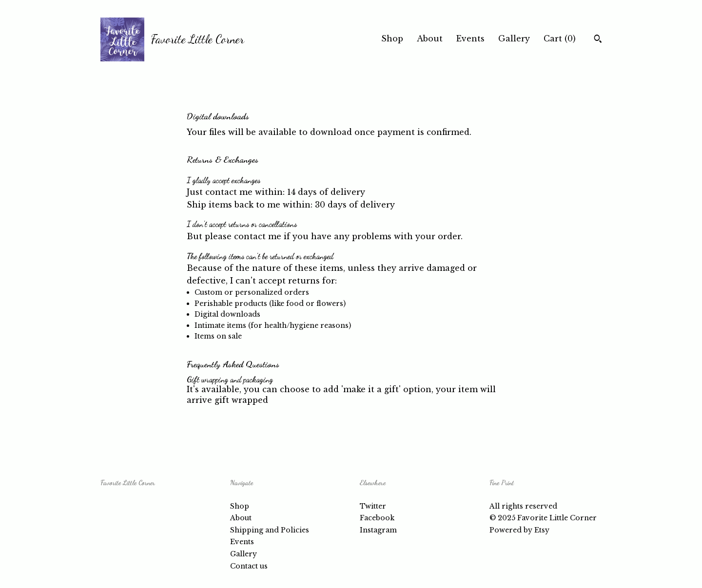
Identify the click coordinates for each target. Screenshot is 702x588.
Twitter (373, 506)
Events (470, 38)
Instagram (378, 530)
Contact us (249, 566)
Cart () (560, 38)
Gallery (514, 38)
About (430, 38)
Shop (392, 38)
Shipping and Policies (270, 530)
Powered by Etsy (519, 530)
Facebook (377, 518)
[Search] (598, 40)
